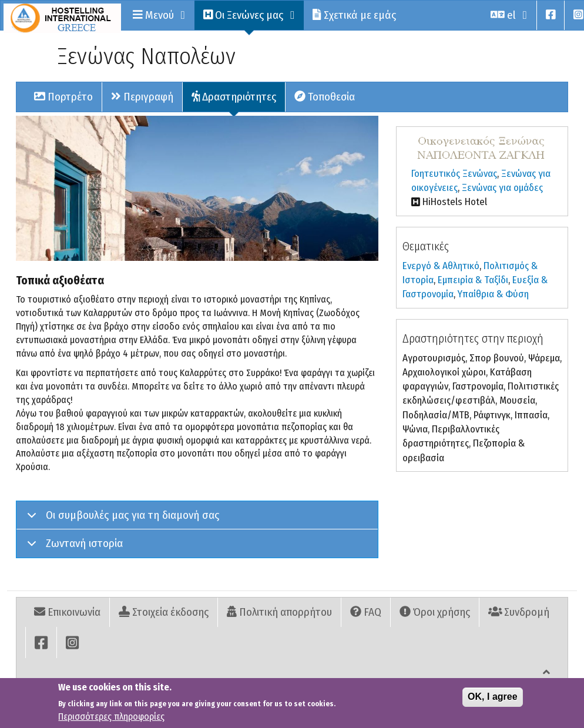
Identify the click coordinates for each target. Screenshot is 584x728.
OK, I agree (492, 697)
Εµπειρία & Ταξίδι (473, 280)
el (509, 15)
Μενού (159, 15)
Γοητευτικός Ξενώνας (454, 174)
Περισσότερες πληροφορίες (111, 717)
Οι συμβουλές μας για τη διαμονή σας (121, 519)
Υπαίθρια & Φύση (493, 294)
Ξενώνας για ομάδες (502, 188)
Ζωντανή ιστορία (73, 547)
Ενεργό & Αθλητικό (441, 266)
